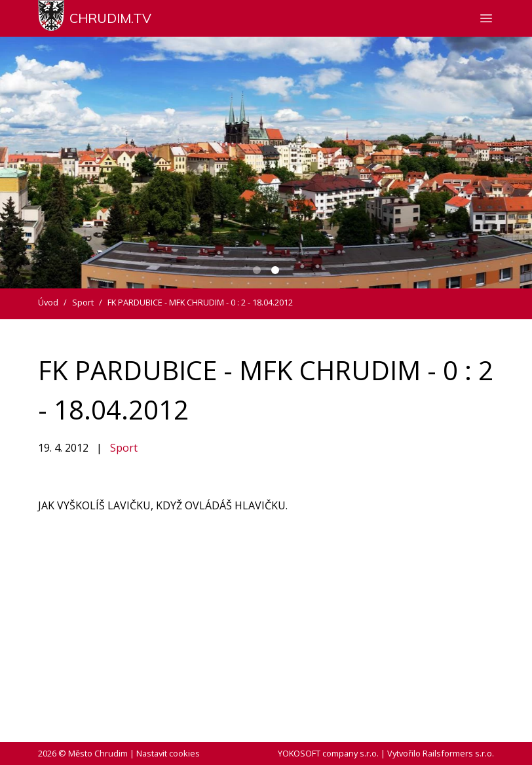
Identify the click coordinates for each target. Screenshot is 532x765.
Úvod (48, 302)
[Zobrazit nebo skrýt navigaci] (486, 18)
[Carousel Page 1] (257, 270)
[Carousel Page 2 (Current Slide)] (275, 270)
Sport (124, 448)
